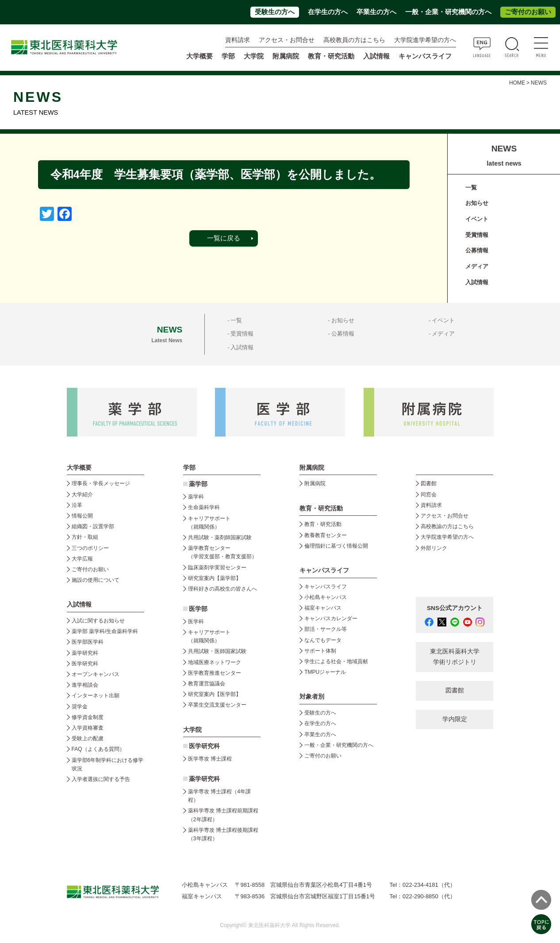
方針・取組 (85, 537)
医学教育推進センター (215, 673)
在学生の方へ (328, 12)
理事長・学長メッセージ (101, 483)
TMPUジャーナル (325, 672)
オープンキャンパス (96, 674)
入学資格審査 (88, 728)
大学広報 (82, 559)
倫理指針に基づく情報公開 (336, 546)
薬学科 (196, 497)
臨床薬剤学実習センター (217, 568)
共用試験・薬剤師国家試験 (220, 537)
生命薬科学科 (204, 507)
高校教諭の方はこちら (447, 526)
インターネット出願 (96, 696)
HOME (517, 83)
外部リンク (434, 548)
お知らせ (477, 203)
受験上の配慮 (88, 738)
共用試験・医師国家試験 (217, 651)
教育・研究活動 (323, 524)
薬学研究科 (85, 653)
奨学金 (80, 707)
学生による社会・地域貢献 (336, 661)
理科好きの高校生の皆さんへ (222, 589)
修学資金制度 (88, 717)
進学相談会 (85, 685)
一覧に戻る (224, 238)
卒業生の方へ (376, 12)
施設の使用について (96, 580)
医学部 (198, 609)
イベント (477, 219)
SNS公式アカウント (455, 608)
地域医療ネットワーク (215, 662)
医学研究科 (85, 664)
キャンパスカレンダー (331, 618)
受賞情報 (477, 235)
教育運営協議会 (207, 684)
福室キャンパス (323, 608)
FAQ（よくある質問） (98, 749)
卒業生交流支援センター (217, 705)
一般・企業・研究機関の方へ (448, 12)
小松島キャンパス (326, 597)
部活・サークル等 (326, 629)
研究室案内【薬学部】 (215, 578)
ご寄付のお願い (528, 12)
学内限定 (455, 719)
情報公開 (82, 516)
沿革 (77, 505)
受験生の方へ (275, 12)
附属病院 (286, 56)
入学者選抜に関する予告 (101, 779)
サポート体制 (320, 651)
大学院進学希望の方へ (425, 40)
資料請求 (238, 40)
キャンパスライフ (326, 587)
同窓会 (429, 495)
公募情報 (477, 250)
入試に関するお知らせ (98, 621)
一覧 (471, 187)
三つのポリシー (90, 548)
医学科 (196, 622)
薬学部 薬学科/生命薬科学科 (105, 631)
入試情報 (477, 282)
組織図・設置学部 (93, 526)
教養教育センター (326, 535)
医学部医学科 (88, 642)
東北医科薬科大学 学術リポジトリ (455, 657)
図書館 (429, 483)
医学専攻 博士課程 (210, 759)
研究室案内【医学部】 (215, 694)
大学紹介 (82, 495)
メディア (477, 266)
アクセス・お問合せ (287, 40)
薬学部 (198, 484)
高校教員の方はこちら (354, 40)
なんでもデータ (323, 640)
